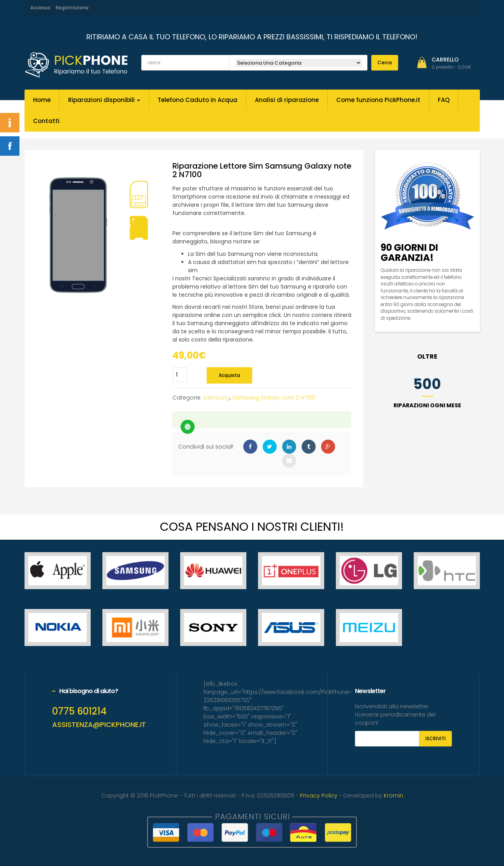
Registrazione (72, 8)
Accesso (40, 8)
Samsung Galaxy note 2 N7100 (274, 398)
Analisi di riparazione (287, 100)
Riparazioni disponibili (104, 100)
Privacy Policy (319, 796)
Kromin (393, 796)
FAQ (444, 100)
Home (42, 100)
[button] (451, 67)
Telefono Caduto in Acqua (198, 100)
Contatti (46, 121)
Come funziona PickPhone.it (378, 100)
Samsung (217, 398)
